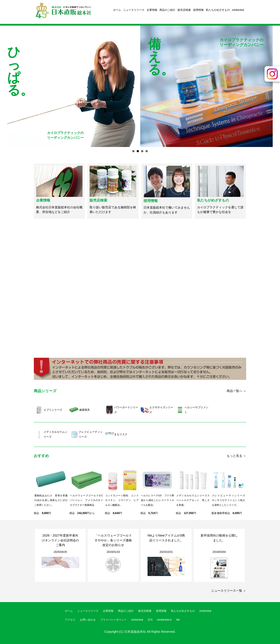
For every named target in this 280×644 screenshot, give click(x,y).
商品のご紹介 (167, 10)
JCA (150, 620)
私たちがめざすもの (218, 10)
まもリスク (121, 434)
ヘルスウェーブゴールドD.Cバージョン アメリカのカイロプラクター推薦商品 (87, 500)
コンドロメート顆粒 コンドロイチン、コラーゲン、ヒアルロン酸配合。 (122, 500)
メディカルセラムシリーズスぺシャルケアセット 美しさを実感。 (193, 500)
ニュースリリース (134, 10)
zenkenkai (238, 10)
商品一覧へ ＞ (236, 391)
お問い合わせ (88, 620)
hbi (178, 620)
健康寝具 (84, 410)
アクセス (70, 620)
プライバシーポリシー (113, 620)
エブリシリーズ (53, 410)
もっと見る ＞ (236, 456)
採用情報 (198, 10)
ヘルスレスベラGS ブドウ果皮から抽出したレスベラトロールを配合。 (158, 500)
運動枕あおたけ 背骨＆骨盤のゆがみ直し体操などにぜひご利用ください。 (51, 500)
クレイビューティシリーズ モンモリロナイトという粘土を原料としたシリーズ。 (230, 500)
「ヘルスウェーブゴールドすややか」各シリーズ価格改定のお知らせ (113, 540)
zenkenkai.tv (164, 620)
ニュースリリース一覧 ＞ (229, 591)
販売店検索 (184, 10)
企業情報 (152, 10)
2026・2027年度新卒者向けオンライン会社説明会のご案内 (60, 540)
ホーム (117, 10)
